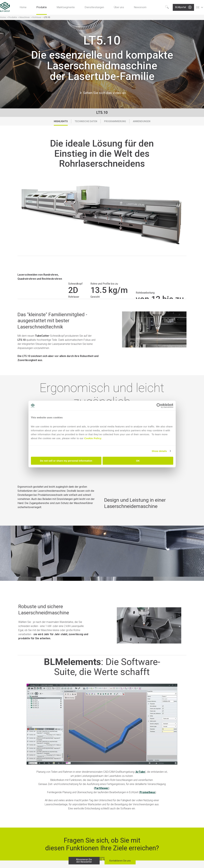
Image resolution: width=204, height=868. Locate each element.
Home (3, 17)
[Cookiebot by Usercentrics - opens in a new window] (159, 406)
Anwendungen (142, 121)
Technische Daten (86, 121)
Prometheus (147, 792)
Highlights (61, 121)
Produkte (13, 17)
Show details (159, 451)
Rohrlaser (37, 17)
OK (138, 461)
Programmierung (115, 121)
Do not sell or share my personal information (66, 461)
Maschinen (25, 17)
